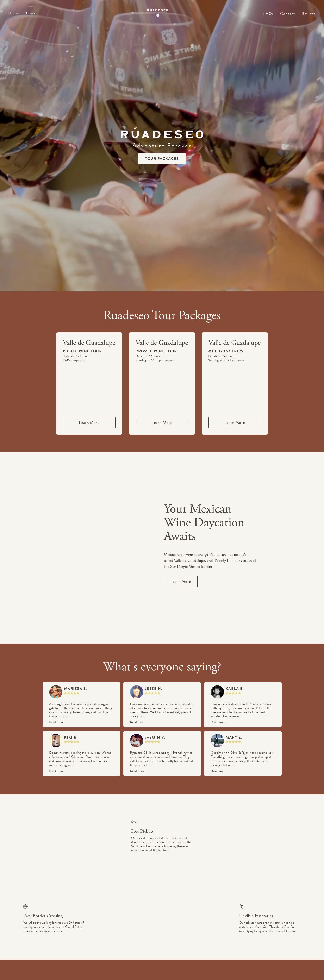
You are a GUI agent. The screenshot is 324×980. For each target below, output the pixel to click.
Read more (57, 722)
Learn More (89, 422)
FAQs (268, 14)
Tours (30, 13)
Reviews (309, 14)
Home (14, 13)
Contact (288, 14)
